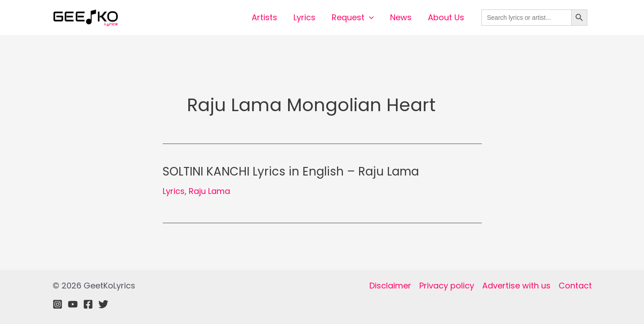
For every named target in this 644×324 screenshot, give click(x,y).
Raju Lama (209, 191)
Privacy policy (447, 286)
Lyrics (304, 17)
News (401, 17)
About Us (446, 17)
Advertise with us (516, 286)
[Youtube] (73, 304)
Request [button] (353, 18)
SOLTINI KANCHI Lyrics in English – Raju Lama (291, 171)
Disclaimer (390, 286)
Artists (264, 17)
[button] (369, 18)
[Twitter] (103, 304)
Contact (575, 286)
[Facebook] (88, 304)
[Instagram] (58, 304)
